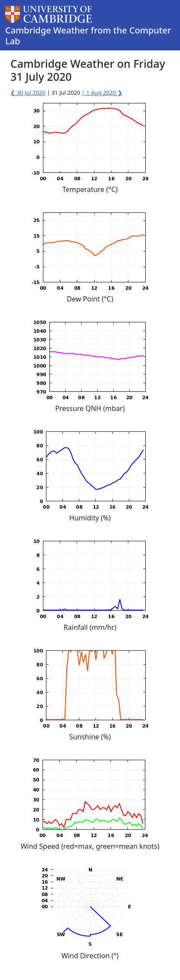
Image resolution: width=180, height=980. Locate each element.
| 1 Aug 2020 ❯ (102, 93)
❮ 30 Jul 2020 (28, 93)
